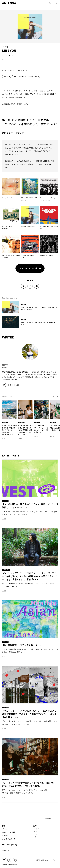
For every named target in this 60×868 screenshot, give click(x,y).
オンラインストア (9, 839)
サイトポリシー (53, 860)
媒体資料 (38, 860)
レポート (36, 837)
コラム (35, 831)
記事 (35, 826)
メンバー (5, 848)
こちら (13, 104)
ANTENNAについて (10, 845)
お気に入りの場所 (9, 832)
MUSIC (4, 438)
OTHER (20, 438)
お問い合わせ (45, 860)
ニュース (5, 836)
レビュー (36, 834)
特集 (4, 826)
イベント (5, 829)
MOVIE (4, 728)
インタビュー (37, 829)
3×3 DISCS (7, 76)
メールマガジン (7, 850)
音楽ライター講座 (19, 76)
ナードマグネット (33, 76)
